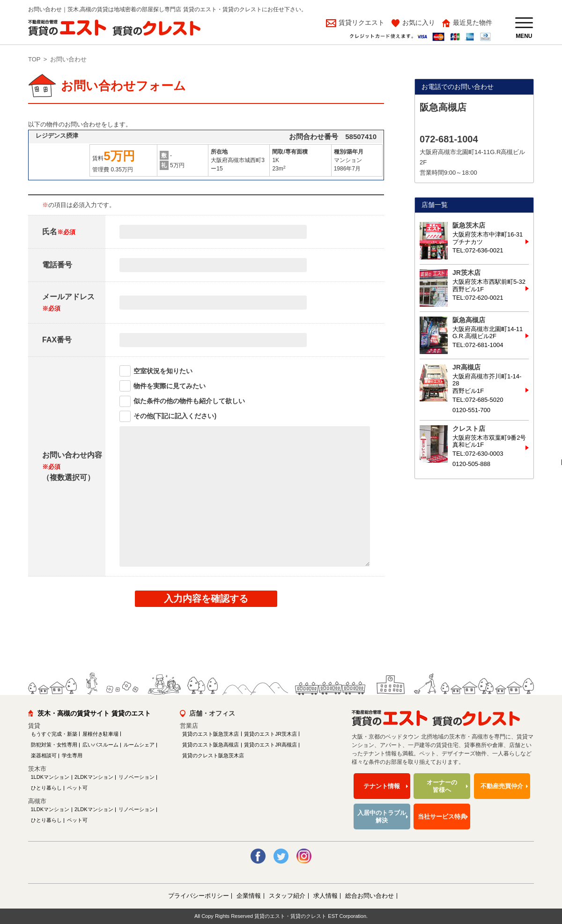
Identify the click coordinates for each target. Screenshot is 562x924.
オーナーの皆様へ (442, 786)
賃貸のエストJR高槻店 (270, 745)
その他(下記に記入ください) (175, 416)
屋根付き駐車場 (100, 734)
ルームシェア (139, 745)
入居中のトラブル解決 (382, 817)
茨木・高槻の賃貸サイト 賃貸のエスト (94, 713)
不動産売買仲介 (502, 786)
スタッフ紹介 (287, 896)
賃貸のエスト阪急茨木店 (211, 734)
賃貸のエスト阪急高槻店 (211, 745)
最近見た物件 (473, 22)
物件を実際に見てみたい (170, 386)
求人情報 (325, 896)
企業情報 (249, 896)
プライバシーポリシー (199, 896)
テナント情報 (382, 786)
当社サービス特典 (442, 817)
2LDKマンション (94, 777)
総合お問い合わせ (370, 896)
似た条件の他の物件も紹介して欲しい (189, 401)
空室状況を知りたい (163, 371)
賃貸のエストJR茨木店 (270, 734)
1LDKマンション (50, 777)
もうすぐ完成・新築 (54, 734)
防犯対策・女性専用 (54, 745)
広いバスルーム (100, 745)
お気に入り (419, 22)
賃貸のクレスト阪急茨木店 (213, 755)
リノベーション (137, 777)
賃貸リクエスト (361, 22)
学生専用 (72, 755)
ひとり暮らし (46, 788)
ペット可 (77, 788)
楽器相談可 (44, 755)
